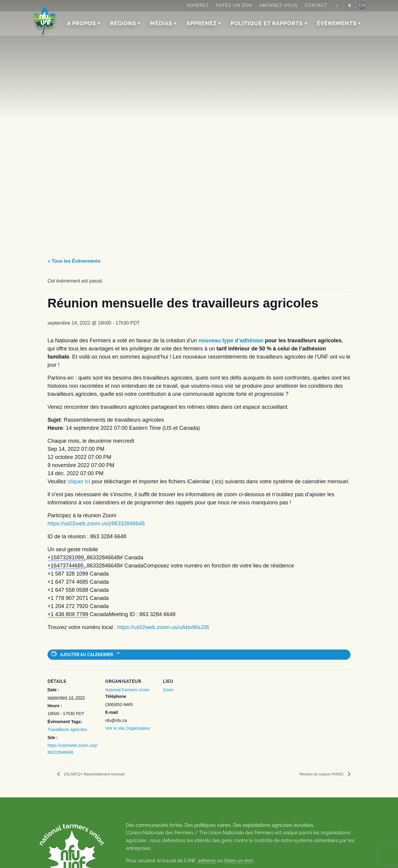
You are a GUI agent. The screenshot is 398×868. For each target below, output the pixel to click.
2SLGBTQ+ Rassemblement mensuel (104, 774)
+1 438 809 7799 (68, 614)
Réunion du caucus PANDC (315, 774)
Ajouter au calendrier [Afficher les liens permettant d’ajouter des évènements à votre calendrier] (87, 655)
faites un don (239, 861)
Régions (123, 23)
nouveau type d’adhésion (231, 341)
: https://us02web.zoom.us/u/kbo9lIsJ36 (162, 627)
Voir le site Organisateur (128, 728)
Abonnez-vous (279, 5)
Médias (161, 23)
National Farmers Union (127, 690)
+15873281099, (66, 558)
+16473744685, (66, 566)
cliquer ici (79, 481)
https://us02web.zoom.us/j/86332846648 (96, 524)
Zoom (168, 690)
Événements (337, 23)
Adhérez (198, 5)
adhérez (207, 861)
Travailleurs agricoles (67, 729)
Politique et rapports (267, 23)
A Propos (82, 23)
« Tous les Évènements (74, 261)
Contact (316, 5)
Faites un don (234, 5)
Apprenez (202, 23)
